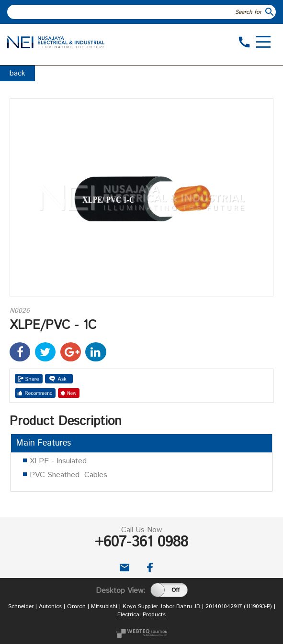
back (17, 73)
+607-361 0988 (141, 542)
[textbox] (136, 12)
